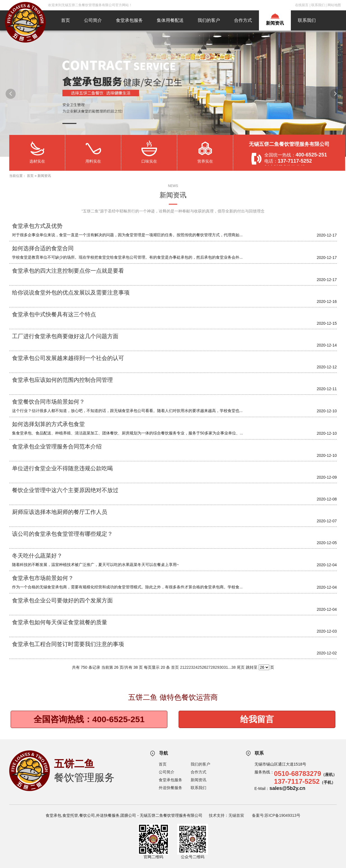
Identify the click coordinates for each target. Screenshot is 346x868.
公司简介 (93, 20)
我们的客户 (209, 20)
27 (209, 667)
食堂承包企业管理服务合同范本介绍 (57, 446)
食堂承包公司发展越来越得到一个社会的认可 (68, 358)
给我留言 (257, 719)
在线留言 (302, 5)
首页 (66, 20)
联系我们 (318, 5)
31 (226, 667)
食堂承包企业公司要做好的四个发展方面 (62, 600)
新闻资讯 (275, 23)
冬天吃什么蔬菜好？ (37, 556)
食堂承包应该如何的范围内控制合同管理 (62, 380)
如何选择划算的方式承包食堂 (48, 424)
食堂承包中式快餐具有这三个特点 (54, 314)
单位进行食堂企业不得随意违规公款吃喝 (62, 468)
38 (233, 667)
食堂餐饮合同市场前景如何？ (48, 402)
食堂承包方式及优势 (37, 226)
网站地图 (334, 5)
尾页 (241, 667)
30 (221, 667)
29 (217, 667)
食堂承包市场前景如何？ (43, 578)
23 (191, 667)
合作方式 (243, 20)
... (230, 667)
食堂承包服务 (129, 20)
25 (200, 667)
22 (187, 667)
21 (182, 667)
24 (195, 667)
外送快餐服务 (170, 788)
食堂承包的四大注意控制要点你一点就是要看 (68, 271)
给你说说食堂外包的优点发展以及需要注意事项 (71, 293)
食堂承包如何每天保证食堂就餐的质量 (60, 622)
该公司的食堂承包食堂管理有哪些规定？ (62, 534)
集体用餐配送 (170, 20)
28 (213, 667)
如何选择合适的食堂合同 (43, 248)
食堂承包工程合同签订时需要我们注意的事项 (68, 644)
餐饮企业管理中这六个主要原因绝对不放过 (65, 490)
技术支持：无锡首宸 (226, 815)
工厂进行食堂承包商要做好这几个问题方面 (65, 336)
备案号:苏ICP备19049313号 (276, 815)
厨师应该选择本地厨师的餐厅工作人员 (60, 512)
